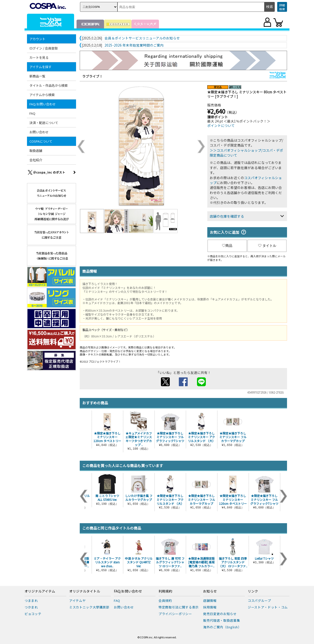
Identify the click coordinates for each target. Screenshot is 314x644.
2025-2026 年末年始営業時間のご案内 (134, 45)
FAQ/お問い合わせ (43, 104)
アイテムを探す (40, 67)
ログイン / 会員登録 (44, 48)
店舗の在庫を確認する (227, 216)
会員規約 (165, 601)
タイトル (267, 246)
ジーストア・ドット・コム (268, 607)
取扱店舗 (36, 151)
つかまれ (31, 607)
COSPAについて (41, 141)
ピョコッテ (33, 614)
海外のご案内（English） (222, 627)
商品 (227, 246)
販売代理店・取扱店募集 (222, 620)
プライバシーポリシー (175, 614)
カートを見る (39, 57)
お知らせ (210, 591)
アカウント (37, 39)
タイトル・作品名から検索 (49, 85)
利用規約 (165, 591)
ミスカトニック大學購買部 (89, 607)
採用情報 (210, 607)
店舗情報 (210, 601)
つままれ (31, 601)
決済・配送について (44, 123)
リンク (253, 591)
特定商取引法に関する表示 (179, 607)
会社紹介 (36, 160)
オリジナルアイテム (40, 591)
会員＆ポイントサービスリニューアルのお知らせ (142, 38)
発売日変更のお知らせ (220, 614)
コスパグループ (259, 601)
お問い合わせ (39, 132)
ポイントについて (221, 125)
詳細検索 (282, 7)
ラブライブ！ (92, 76)
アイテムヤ (77, 601)
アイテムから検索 (42, 95)
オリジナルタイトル (85, 591)
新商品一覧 (37, 76)
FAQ (32, 113)
